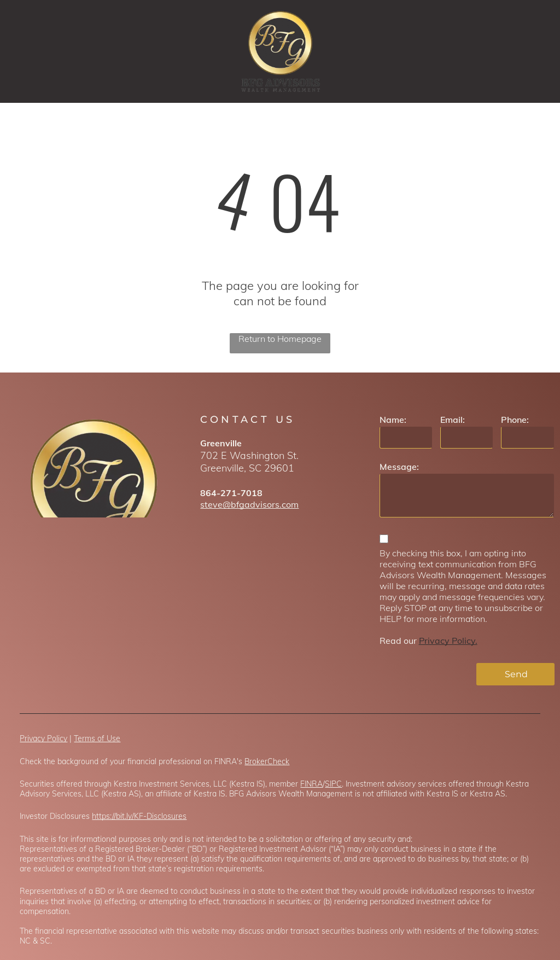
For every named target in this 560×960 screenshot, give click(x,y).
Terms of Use (97, 738)
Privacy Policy (43, 738)
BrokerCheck (267, 761)
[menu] (536, 51)
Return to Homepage (280, 339)
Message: (399, 467)
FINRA (311, 784)
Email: (453, 420)
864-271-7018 (231, 493)
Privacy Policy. (448, 641)
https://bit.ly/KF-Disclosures (139, 816)
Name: (393, 420)
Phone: (515, 420)
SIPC (333, 784)
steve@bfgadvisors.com (249, 504)
